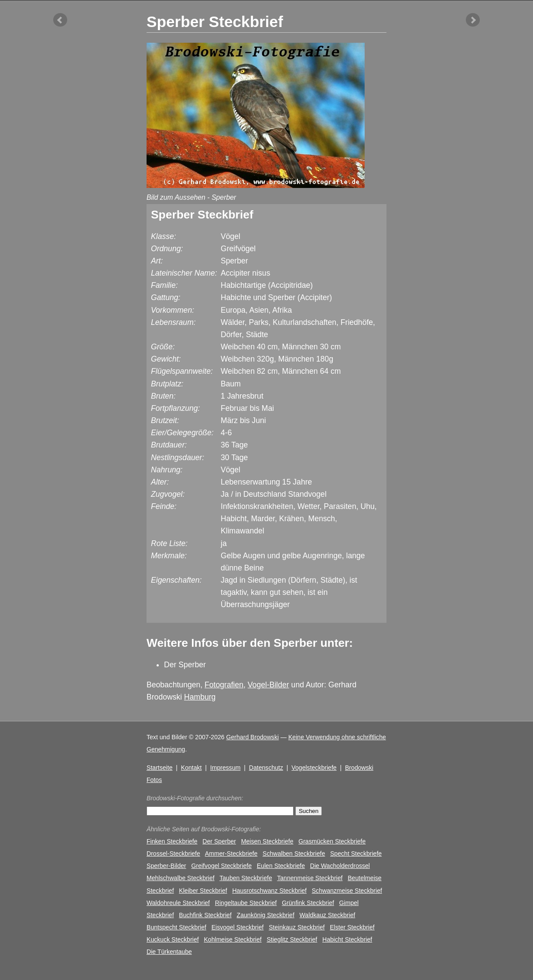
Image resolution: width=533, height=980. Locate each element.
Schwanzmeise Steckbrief (347, 891)
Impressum (225, 768)
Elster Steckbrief (352, 927)
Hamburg (200, 697)
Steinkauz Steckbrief (297, 927)
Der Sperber (185, 665)
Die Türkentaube (169, 952)
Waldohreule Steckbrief (178, 903)
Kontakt (191, 768)
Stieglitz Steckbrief (292, 939)
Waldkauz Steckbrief (328, 915)
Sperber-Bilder (166, 866)
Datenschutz (266, 768)
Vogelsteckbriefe (314, 768)
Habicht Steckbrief (347, 939)
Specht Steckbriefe (356, 854)
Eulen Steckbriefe (281, 866)
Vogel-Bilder (268, 685)
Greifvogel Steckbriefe (222, 866)
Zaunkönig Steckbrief (266, 915)
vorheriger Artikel (60, 20)
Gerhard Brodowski (253, 737)
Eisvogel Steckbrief (238, 927)
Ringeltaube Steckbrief (246, 903)
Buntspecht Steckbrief (176, 927)
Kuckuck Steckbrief (173, 939)
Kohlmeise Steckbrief (232, 939)
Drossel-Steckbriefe (173, 854)
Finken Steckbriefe (172, 841)
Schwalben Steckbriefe (294, 854)
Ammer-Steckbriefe (231, 854)
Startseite (159, 768)
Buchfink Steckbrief (205, 915)
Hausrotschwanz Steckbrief (269, 891)
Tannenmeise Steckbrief (310, 878)
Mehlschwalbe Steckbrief (181, 878)
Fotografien (224, 685)
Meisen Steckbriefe (267, 841)
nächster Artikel (473, 20)
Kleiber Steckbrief (203, 891)
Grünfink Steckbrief (308, 903)
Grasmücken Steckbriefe (332, 841)
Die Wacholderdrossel (340, 866)
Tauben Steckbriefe (246, 878)
